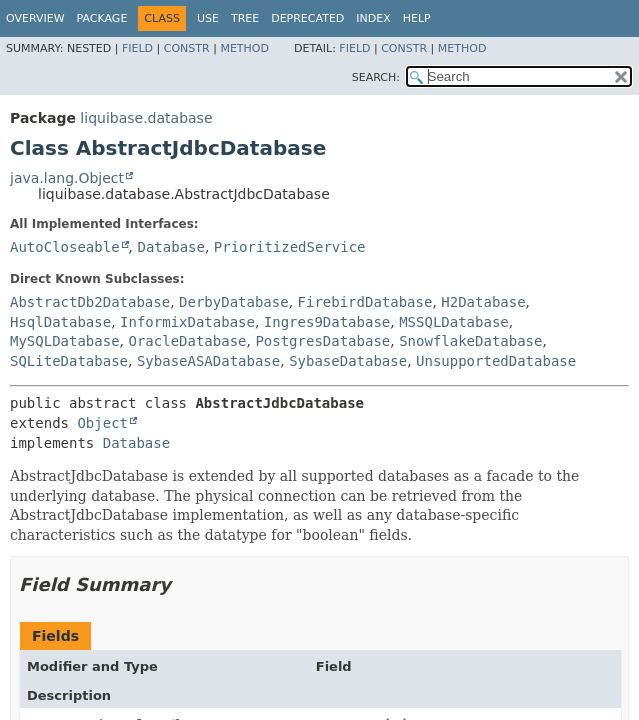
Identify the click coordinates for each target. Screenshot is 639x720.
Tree (245, 18)
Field (137, 48)
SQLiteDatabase (69, 361)
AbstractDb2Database (90, 302)
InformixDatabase (187, 322)
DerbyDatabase (234, 302)
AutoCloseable (65, 247)
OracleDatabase (187, 341)
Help (417, 18)
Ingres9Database (327, 322)
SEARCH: (376, 77)
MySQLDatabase (65, 341)
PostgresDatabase (322, 341)
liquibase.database (146, 118)
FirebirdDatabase (365, 302)
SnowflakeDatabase (470, 341)
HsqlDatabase (60, 322)
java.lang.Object (67, 178)
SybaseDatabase (348, 361)
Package (102, 18)
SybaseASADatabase (208, 361)
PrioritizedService (290, 247)
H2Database (483, 302)
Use (208, 18)
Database (170, 247)
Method (244, 48)
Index (373, 18)
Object (102, 423)
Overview (35, 18)
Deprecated (307, 18)
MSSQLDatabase (454, 322)
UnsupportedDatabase (496, 361)
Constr (187, 48)
